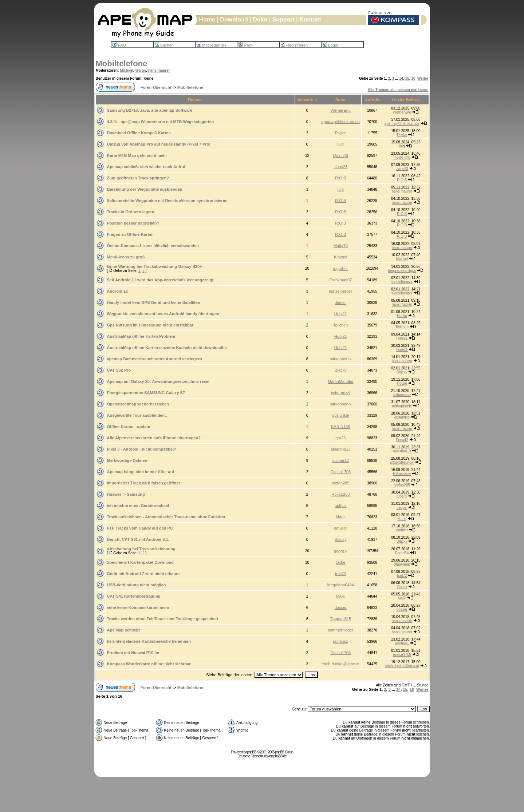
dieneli (340, 302)
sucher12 (341, 460)
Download (234, 19)
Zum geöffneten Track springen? (138, 178)
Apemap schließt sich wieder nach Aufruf (146, 167)
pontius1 (340, 641)
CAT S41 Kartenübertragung (134, 596)
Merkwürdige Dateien (127, 460)
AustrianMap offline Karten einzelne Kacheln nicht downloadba (167, 348)
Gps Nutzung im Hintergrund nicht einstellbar (150, 325)
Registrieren (294, 45)
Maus (341, 517)
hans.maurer (159, 70)
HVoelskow (402, 474)
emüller (340, 528)
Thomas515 (340, 619)
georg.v (341, 551)
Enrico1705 (340, 472)
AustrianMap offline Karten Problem (141, 336)
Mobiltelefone (122, 64)
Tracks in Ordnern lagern (131, 212)
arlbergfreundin (402, 462)
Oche (340, 562)
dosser (341, 607)
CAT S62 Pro (119, 370)
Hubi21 (341, 314)
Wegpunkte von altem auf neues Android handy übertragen (163, 314)
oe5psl (340, 506)
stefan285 (340, 483)
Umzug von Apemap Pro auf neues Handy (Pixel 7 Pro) (159, 144)
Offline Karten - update (129, 427)
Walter (141, 70)
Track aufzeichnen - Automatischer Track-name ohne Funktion (166, 517)
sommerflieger (340, 630)
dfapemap (402, 564)
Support (283, 19)
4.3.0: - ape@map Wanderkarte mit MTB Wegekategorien (161, 122)
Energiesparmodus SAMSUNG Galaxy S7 (146, 393)
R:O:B (340, 178)
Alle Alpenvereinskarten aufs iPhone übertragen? (154, 438)
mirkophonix (341, 359)
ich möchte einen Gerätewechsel (138, 506)
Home (207, 19)
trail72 (340, 574)
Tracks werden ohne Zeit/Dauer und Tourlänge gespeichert (163, 619)
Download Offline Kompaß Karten (139, 133)
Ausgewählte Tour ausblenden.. (137, 415)
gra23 (340, 438)
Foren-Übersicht (156, 87)
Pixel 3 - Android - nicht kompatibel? (142, 449)
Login (330, 45)
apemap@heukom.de (341, 122)
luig (341, 144)
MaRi (340, 596)
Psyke (340, 133)
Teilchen (340, 325)
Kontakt (310, 19)
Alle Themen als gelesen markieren (398, 90)
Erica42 (402, 440)
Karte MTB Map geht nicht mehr (137, 155)
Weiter (423, 78)
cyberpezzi (341, 393)
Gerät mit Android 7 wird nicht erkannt (143, 574)
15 (407, 78)
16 (413, 78)
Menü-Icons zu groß (126, 257)
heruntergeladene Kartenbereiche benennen (149, 641)
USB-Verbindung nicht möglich (137, 585)
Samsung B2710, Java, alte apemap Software (150, 110)
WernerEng (341, 110)
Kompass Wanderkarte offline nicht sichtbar (149, 664)
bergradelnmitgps (402, 271)
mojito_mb (402, 157)
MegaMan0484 (341, 585)
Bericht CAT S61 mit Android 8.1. (138, 539)
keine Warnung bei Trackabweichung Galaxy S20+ (155, 266)
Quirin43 (340, 155)
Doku (260, 19)
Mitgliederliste (212, 45)
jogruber (340, 269)
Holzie (402, 316)
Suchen (164, 45)
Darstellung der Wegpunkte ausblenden (145, 189)
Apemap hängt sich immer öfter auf (141, 472)
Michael (127, 70)
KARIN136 (340, 427)
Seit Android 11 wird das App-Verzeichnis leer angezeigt (160, 280)
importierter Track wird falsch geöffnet (144, 483)
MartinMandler (340, 381)
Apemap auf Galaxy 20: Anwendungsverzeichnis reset (158, 381)
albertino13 (340, 449)
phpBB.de (280, 756)
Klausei (340, 257)
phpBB (252, 752)
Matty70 (341, 246)
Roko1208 (340, 494)
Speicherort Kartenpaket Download (140, 562)
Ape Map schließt (123, 630)
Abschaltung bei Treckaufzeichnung (141, 549)
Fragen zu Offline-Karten (130, 234)
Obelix (402, 496)
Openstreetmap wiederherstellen (138, 404)
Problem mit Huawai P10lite (133, 653)
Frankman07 (340, 280)
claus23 (340, 167)
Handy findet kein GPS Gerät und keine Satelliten (154, 302)
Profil (246, 45)
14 (401, 78)
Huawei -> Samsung (126, 494)
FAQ (119, 45)
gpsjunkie (340, 415)
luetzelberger (402, 282)
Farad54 (402, 553)
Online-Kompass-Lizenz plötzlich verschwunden (153, 246)
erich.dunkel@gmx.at (341, 664)
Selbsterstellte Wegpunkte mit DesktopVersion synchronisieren (167, 201)
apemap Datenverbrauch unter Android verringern (155, 359)
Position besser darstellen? (133, 223)
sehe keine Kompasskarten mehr (138, 607)
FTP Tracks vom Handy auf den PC (140, 528)
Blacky (340, 370)
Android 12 (117, 291)
